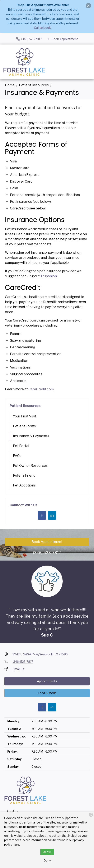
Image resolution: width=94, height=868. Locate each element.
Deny (47, 861)
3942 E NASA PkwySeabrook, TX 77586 (40, 654)
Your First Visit (25, 416)
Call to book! (43, 28)
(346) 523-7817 (47, 553)
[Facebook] (42, 515)
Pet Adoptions (24, 485)
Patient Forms (24, 426)
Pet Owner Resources (30, 466)
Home (10, 85)
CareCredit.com (41, 389)
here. (16, 844)
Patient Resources (34, 85)
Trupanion (49, 276)
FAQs (17, 456)
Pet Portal (21, 446)
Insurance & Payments (31, 436)
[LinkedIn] (52, 515)
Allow (47, 852)
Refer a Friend (24, 475)
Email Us (18, 669)
